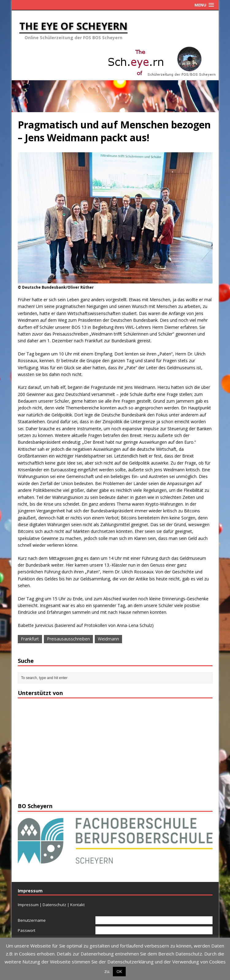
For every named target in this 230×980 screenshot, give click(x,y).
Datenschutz (54, 905)
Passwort (27, 930)
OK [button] (119, 971)
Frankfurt (30, 639)
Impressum (28, 905)
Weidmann (108, 639)
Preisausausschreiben (68, 639)
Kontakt (77, 905)
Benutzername (32, 920)
